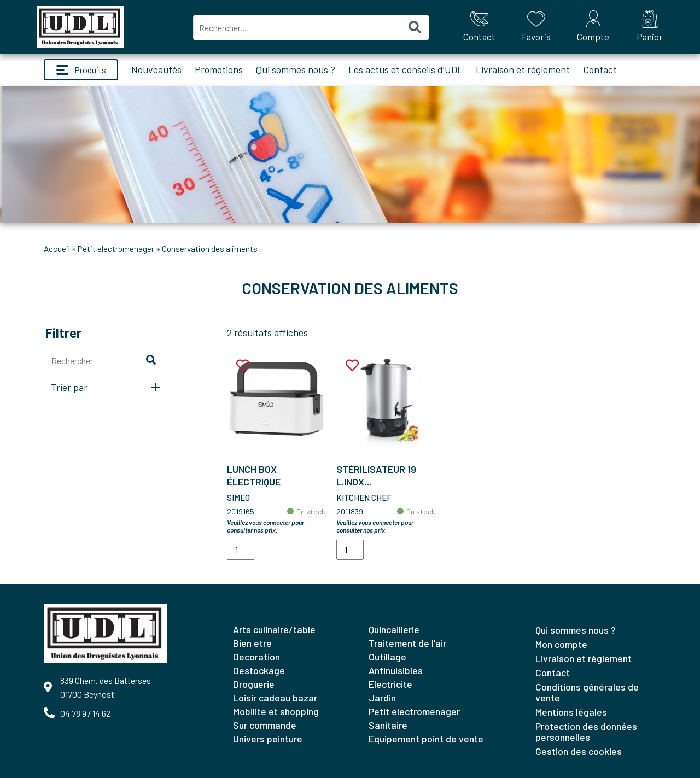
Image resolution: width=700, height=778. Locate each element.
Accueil (57, 249)
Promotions (219, 69)
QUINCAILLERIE (394, 629)
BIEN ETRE (252, 643)
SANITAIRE (388, 725)
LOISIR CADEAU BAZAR (275, 698)
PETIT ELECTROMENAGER (116, 249)
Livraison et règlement (523, 69)
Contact (600, 69)
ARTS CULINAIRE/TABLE (274, 629)
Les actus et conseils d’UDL (406, 69)
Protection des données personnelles (586, 732)
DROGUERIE (254, 684)
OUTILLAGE (387, 657)
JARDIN (382, 698)
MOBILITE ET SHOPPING (276, 711)
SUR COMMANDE (265, 725)
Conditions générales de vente (587, 692)
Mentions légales (571, 712)
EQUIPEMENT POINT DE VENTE (426, 739)
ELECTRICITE (390, 684)
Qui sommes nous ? (296, 69)
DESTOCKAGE (259, 670)
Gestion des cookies (579, 751)
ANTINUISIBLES (396, 670)
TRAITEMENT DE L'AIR (407, 643)
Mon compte (561, 644)
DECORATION (256, 657)
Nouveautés (156, 69)
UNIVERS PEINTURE (268, 739)
